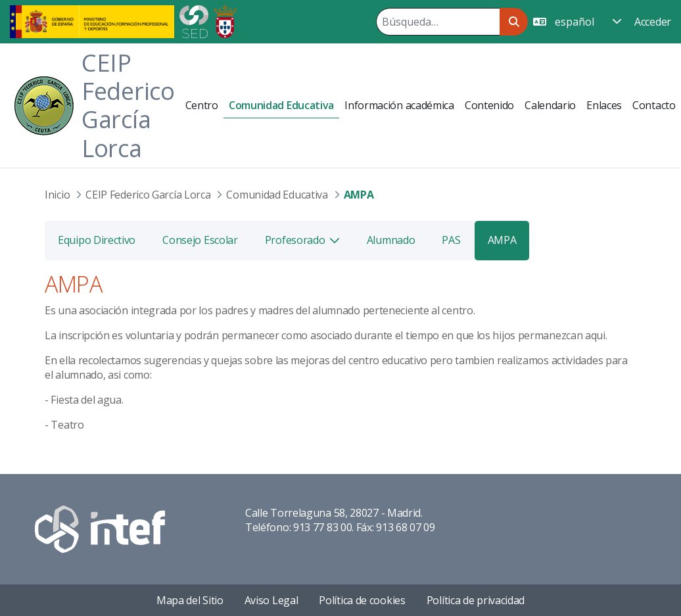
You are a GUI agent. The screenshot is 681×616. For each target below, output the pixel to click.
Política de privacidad (476, 600)
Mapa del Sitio (190, 600)
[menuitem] (202, 105)
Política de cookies (362, 600)
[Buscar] (438, 22)
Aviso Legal (271, 600)
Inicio (57, 195)
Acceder (653, 22)
